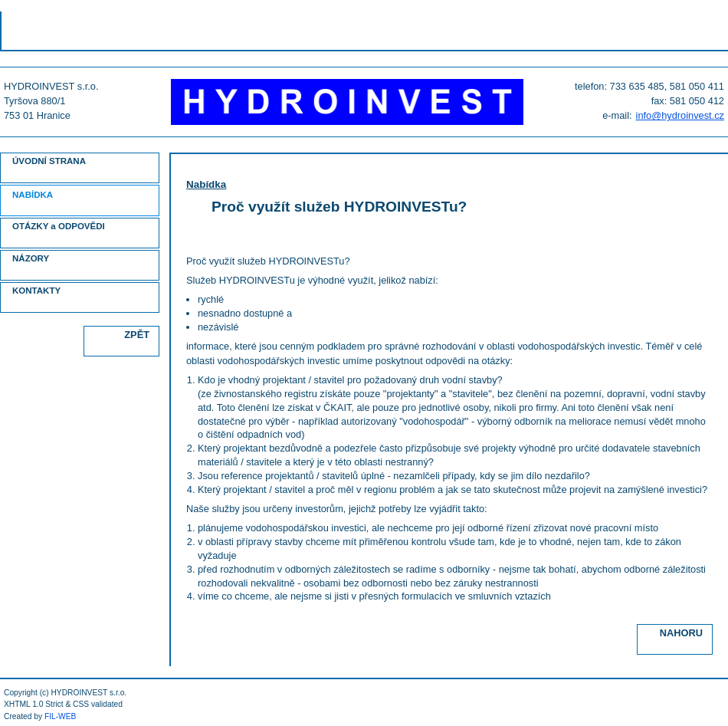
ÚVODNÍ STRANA (49, 161)
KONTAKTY (36, 291)
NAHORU (681, 633)
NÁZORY (31, 258)
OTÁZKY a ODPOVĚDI (59, 226)
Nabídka (206, 184)
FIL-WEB (61, 716)
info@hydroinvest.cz (680, 115)
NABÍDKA (33, 195)
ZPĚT (137, 335)
